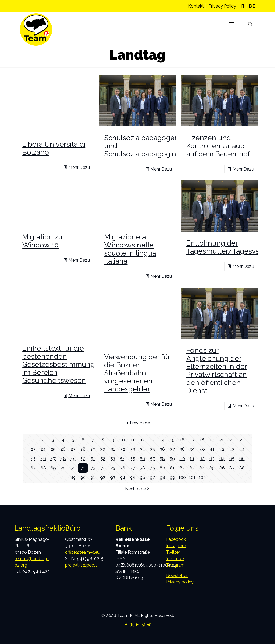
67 (33, 468)
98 (162, 477)
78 (142, 468)
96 (143, 477)
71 (73, 468)
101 (192, 477)
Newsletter (177, 575)
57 (153, 459)
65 (232, 459)
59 (172, 459)
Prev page (138, 423)
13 (153, 440)
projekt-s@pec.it (81, 565)
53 (113, 459)
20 (222, 440)
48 (63, 459)
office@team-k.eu (82, 552)
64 (222, 459)
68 (43, 468)
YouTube (175, 559)
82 (182, 468)
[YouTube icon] (138, 625)
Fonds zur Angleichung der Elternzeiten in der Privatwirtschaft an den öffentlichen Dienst (217, 371)
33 (133, 449)
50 (83, 459)
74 (103, 468)
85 (212, 468)
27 (73, 449)
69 (53, 468)
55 (133, 459)
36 (162, 449)
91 (93, 477)
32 (123, 449)
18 (202, 440)
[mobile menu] (231, 24)
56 (142, 459)
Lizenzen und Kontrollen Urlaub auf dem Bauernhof (218, 146)
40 (202, 449)
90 (83, 477)
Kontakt (196, 6)
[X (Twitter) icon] (132, 625)
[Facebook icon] (126, 625)
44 (242, 449)
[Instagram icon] (143, 625)
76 (123, 468)
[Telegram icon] (149, 625)
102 (202, 477)
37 (172, 449)
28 (83, 449)
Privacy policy (180, 582)
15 (172, 440)
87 (232, 468)
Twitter (173, 552)
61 (192, 459)
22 (242, 440)
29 (93, 449)
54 (123, 459)
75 (113, 468)
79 (152, 468)
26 (63, 449)
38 (182, 449)
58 (162, 459)
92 (103, 477)
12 (143, 440)
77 (133, 468)
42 (222, 449)
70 (63, 468)
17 (192, 440)
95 (133, 477)
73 (93, 468)
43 (232, 449)
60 (182, 459)
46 (43, 459)
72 (83, 468)
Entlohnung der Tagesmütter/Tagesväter (227, 247)
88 (242, 468)
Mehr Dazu (79, 167)
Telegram (175, 565)
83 (192, 468)
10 (123, 440)
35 (153, 449)
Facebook (176, 539)
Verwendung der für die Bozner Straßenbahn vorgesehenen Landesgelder (137, 373)
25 (53, 449)
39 (192, 449)
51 (93, 459)
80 (162, 468)
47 (53, 459)
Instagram (176, 546)
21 (232, 440)
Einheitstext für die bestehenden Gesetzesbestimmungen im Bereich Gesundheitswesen (63, 364)
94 (123, 477)
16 (182, 440)
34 (142, 449)
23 (33, 449)
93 (113, 477)
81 (172, 468)
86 (222, 468)
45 (33, 459)
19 (212, 440)
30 (103, 449)
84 (202, 468)
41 (212, 449)
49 (73, 459)
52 (103, 459)
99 (172, 477)
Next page (138, 489)
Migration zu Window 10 (42, 241)
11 (133, 440)
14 (162, 440)
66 (242, 459)
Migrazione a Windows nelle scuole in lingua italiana (130, 249)
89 (73, 477)
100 (182, 477)
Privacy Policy (222, 6)
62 (202, 459)
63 (212, 459)
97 (152, 477)
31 (113, 449)
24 (43, 449)
